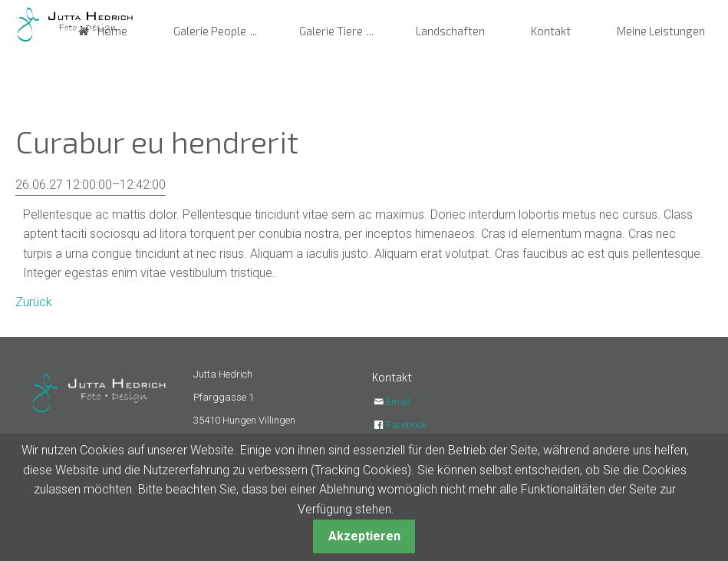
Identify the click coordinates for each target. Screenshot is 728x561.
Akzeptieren (364, 536)
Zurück (34, 302)
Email (398, 402)
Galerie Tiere (331, 31)
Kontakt (551, 31)
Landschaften (450, 31)
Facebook (406, 425)
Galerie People (210, 31)
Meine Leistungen (661, 31)
